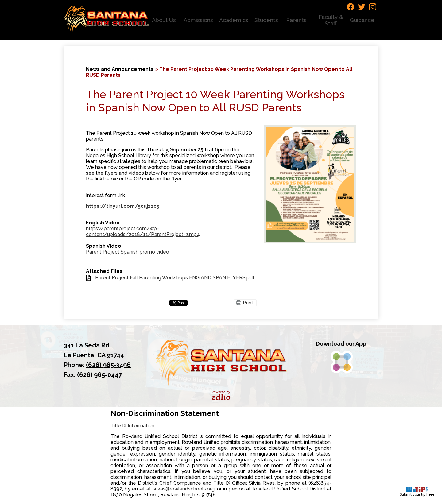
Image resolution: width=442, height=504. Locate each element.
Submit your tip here (417, 492)
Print (248, 303)
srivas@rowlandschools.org (184, 489)
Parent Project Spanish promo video (128, 252)
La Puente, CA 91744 (101, 350)
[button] (165, 20)
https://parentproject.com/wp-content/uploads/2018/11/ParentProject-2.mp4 (143, 231)
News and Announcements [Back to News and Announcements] (120, 69)
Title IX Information (132, 426)
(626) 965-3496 (108, 365)
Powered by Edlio (221, 395)
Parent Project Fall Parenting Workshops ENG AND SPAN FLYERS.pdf (175, 278)
